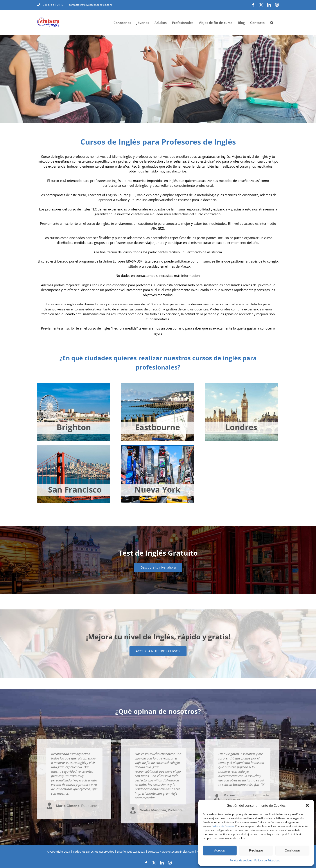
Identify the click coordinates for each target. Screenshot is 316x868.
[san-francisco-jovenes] (74, 447)
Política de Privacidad (267, 860)
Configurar (292, 850)
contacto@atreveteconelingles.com (90, 5)
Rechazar (256, 850)
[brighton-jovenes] (74, 384)
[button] (307, 805)
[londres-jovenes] (241, 384)
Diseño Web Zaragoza (131, 852)
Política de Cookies (223, 826)
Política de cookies (241, 860)
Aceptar (220, 850)
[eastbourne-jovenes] (157, 384)
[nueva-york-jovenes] (157, 447)
